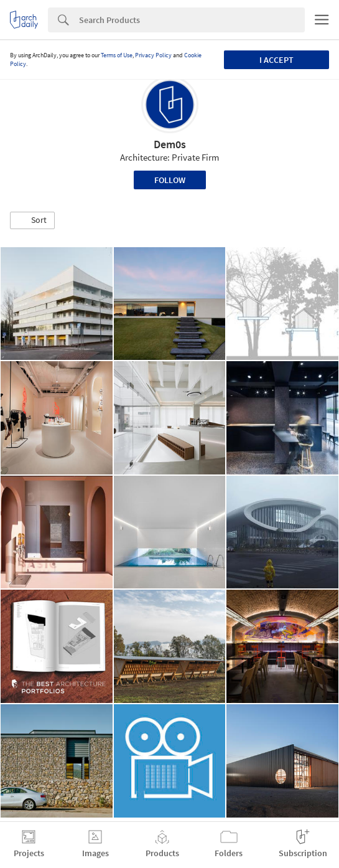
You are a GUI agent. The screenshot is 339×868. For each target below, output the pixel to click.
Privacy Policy (153, 55)
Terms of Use (117, 55)
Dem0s (170, 144)
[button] (32, 220)
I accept (276, 60)
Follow (170, 180)
